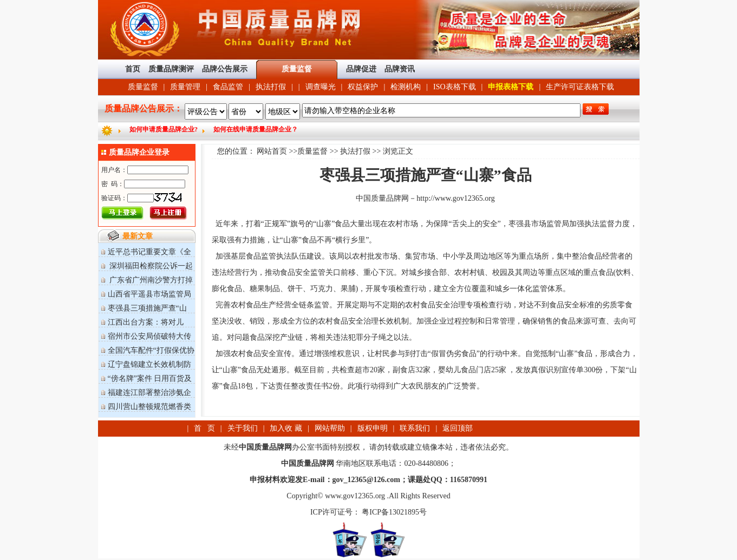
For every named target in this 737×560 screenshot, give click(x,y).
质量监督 (143, 87)
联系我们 (415, 428)
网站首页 (272, 151)
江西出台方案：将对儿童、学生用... (141, 327)
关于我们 (243, 428)
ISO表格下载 (455, 87)
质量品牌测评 (171, 69)
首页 (133, 69)
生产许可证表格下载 (580, 87)
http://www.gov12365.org (455, 198)
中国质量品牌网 (382, 198)
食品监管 (228, 87)
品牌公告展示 (225, 69)
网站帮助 (330, 428)
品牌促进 (361, 69)
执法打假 (271, 87)
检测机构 (406, 87)
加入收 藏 (286, 428)
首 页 (204, 428)
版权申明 (373, 428)
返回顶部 (458, 428)
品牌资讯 (400, 69)
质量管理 (185, 87)
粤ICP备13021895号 (393, 512)
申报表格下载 (511, 87)
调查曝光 (321, 87)
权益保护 (363, 87)
